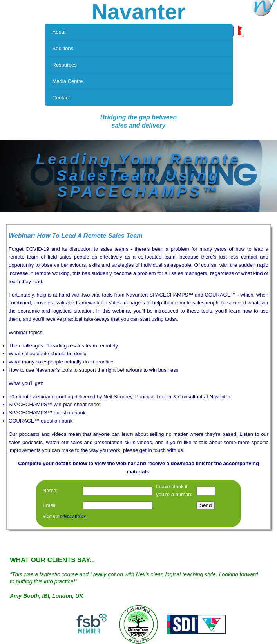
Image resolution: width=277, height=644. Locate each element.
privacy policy (73, 516)
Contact (61, 98)
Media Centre (68, 81)
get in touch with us (161, 450)
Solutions (63, 48)
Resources (65, 65)
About (59, 32)
